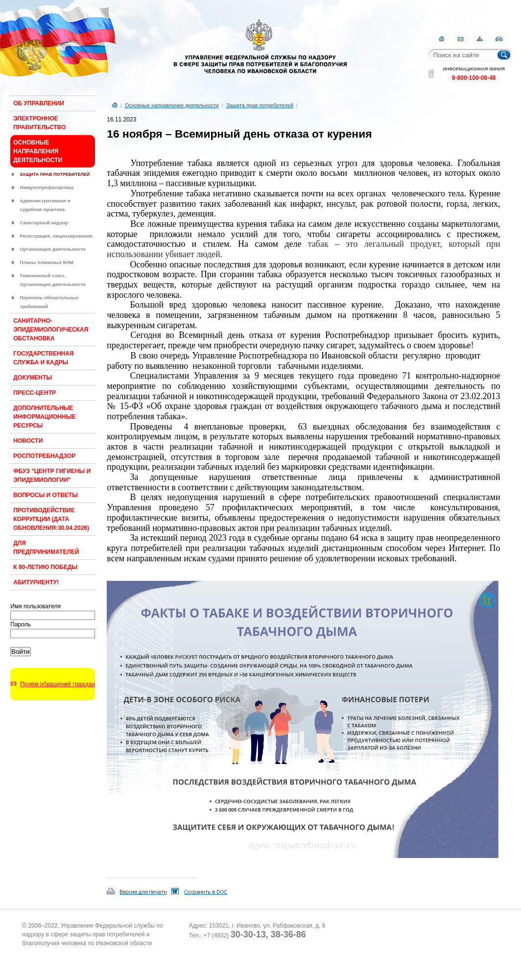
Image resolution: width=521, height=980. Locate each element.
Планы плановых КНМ (47, 262)
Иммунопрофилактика (47, 187)
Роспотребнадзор (44, 456)
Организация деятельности (53, 249)
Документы (33, 378)
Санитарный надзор (44, 223)
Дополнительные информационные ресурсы (44, 417)
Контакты (461, 39)
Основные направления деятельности (38, 151)
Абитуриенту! (36, 582)
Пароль (21, 624)
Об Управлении (39, 103)
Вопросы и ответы (46, 495)
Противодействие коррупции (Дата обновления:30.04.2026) (51, 519)
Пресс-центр (35, 393)
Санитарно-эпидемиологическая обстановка (51, 330)
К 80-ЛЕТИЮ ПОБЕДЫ (45, 567)
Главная (441, 39)
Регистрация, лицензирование (56, 236)
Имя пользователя (36, 606)
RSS (499, 39)
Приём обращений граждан (58, 684)
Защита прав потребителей (55, 174)
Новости (28, 441)
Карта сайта (480, 39)
